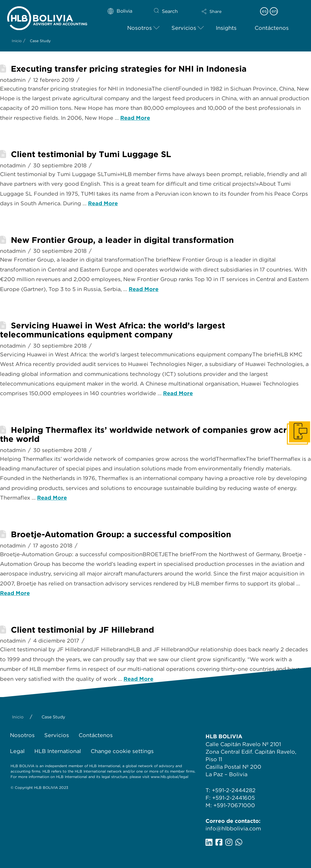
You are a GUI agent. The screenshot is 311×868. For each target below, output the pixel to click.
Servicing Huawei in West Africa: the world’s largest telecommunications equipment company (113, 330)
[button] (222, 11)
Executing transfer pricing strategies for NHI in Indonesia (129, 69)
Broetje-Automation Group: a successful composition (121, 534)
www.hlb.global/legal (170, 777)
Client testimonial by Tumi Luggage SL (91, 154)
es (264, 11)
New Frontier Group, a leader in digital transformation (122, 240)
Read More (135, 118)
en (274, 11)
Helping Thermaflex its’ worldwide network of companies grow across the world (150, 434)
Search (170, 11)
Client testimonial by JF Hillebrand (82, 630)
